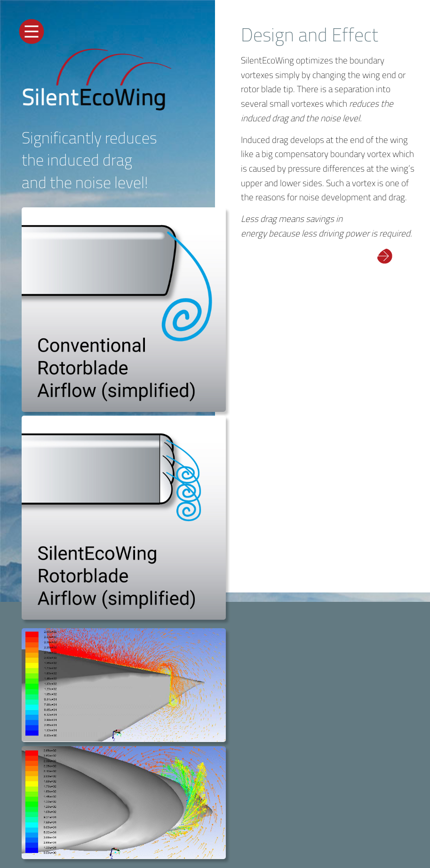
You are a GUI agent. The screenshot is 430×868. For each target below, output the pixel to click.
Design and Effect (310, 35)
